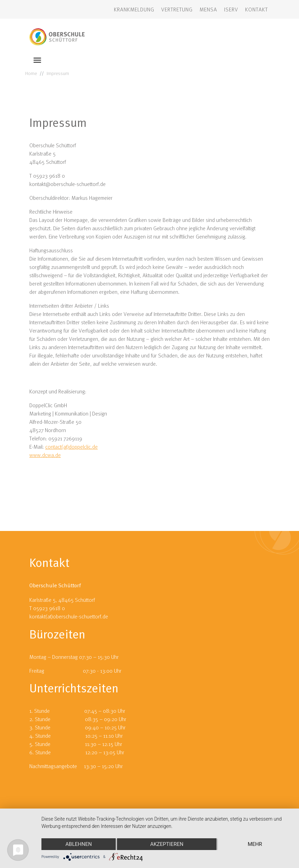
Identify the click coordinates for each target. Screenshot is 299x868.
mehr (255, 844)
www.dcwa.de (45, 455)
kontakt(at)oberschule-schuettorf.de (69, 616)
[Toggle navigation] (37, 60)
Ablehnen (79, 844)
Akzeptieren (167, 844)
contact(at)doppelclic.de (71, 447)
